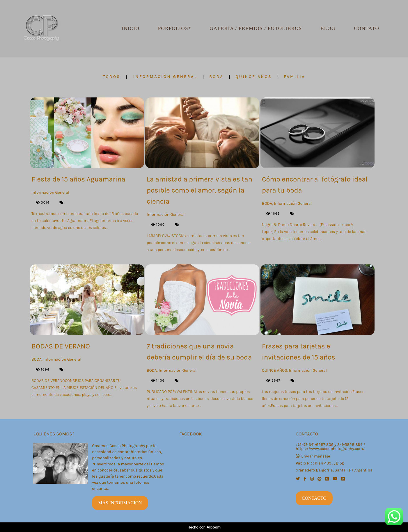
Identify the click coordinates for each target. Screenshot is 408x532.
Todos (111, 77)
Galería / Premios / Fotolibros (256, 28)
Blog (328, 28)
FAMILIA (294, 77)
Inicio (131, 28)
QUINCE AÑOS (254, 77)
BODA (216, 77)
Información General (165, 77)
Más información (120, 503)
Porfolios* (175, 28)
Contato (367, 28)
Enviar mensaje (316, 456)
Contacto (314, 498)
